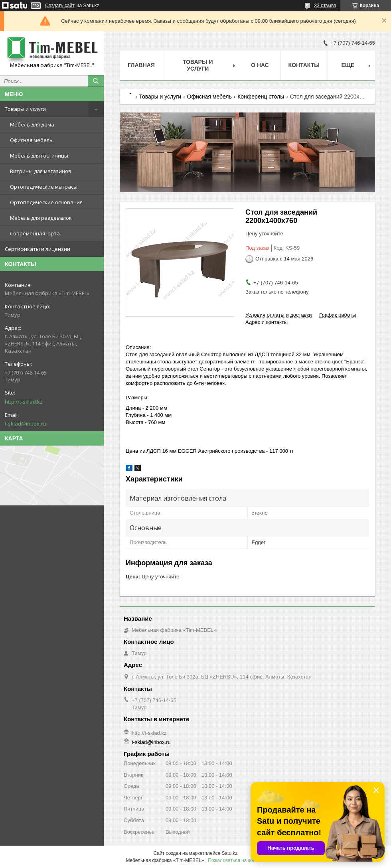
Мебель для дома (32, 124)
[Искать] (96, 81)
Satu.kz (229, 853)
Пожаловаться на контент (236, 860)
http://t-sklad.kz (24, 402)
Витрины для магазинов (41, 171)
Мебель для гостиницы (39, 156)
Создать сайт (60, 6)
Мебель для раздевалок (41, 218)
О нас (260, 65)
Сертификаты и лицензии (38, 249)
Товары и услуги (25, 109)
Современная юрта (35, 233)
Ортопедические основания (46, 202)
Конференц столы (261, 97)
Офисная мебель (31, 140)
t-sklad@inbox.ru (25, 424)
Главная (141, 65)
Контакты (304, 65)
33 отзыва (325, 6)
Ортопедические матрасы (44, 187)
